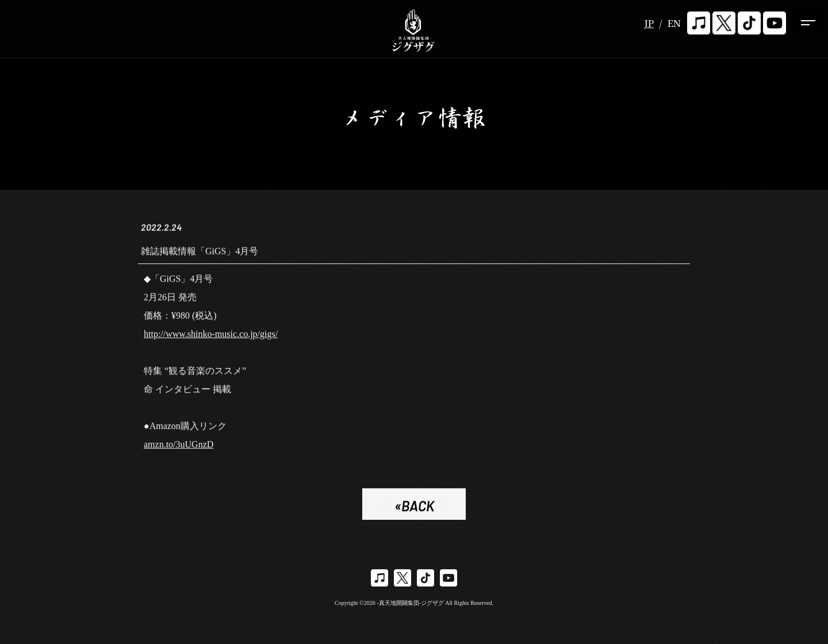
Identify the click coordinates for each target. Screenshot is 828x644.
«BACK (414, 508)
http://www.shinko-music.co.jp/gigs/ (211, 336)
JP (649, 23)
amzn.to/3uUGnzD (179, 446)
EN (674, 23)
